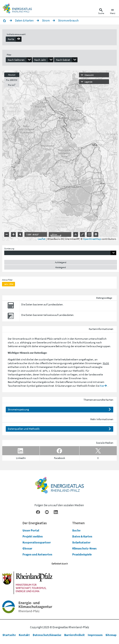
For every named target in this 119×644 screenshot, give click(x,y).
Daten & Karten (82, 536)
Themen (78, 523)
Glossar (27, 548)
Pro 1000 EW (12, 80)
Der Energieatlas (35, 523)
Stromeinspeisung (18, 409)
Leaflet (42, 239)
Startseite (9, 635)
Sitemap (111, 635)
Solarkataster (81, 542)
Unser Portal (31, 530)
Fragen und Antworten (37, 554)
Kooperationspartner (37, 542)
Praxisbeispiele (82, 554)
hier (102, 386)
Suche (76, 530)
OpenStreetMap (92, 239)
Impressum (95, 635)
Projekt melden (33, 536)
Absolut (12, 75)
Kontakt (24, 635)
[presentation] (14, 39)
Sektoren (13, 346)
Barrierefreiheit (74, 635)
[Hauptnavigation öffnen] (113, 12)
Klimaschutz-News (84, 548)
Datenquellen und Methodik (24, 429)
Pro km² (12, 85)
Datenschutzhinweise (47, 635)
